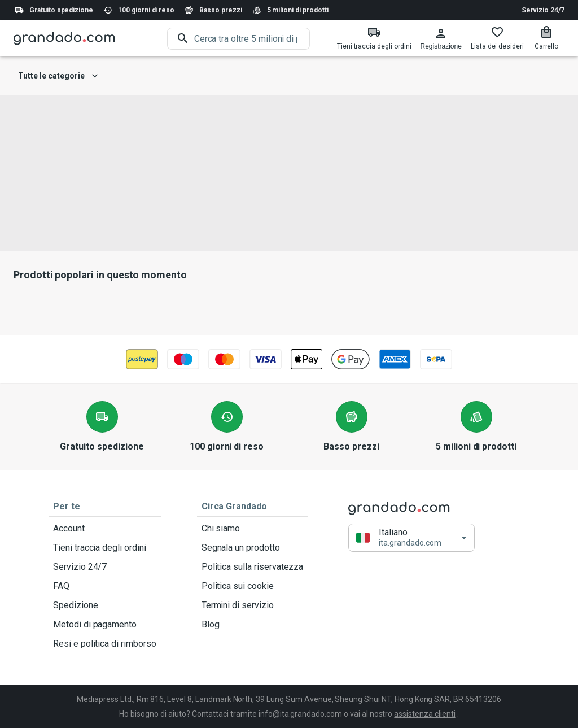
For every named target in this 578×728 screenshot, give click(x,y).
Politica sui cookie (253, 586)
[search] (252, 39)
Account (105, 529)
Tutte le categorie (58, 76)
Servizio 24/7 (543, 10)
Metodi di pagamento (105, 625)
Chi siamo (253, 529)
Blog (253, 625)
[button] (411, 538)
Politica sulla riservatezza (253, 567)
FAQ (105, 586)
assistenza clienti (424, 714)
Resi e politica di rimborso (105, 644)
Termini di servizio (253, 605)
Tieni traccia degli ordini (105, 548)
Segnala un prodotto (253, 548)
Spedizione (105, 605)
